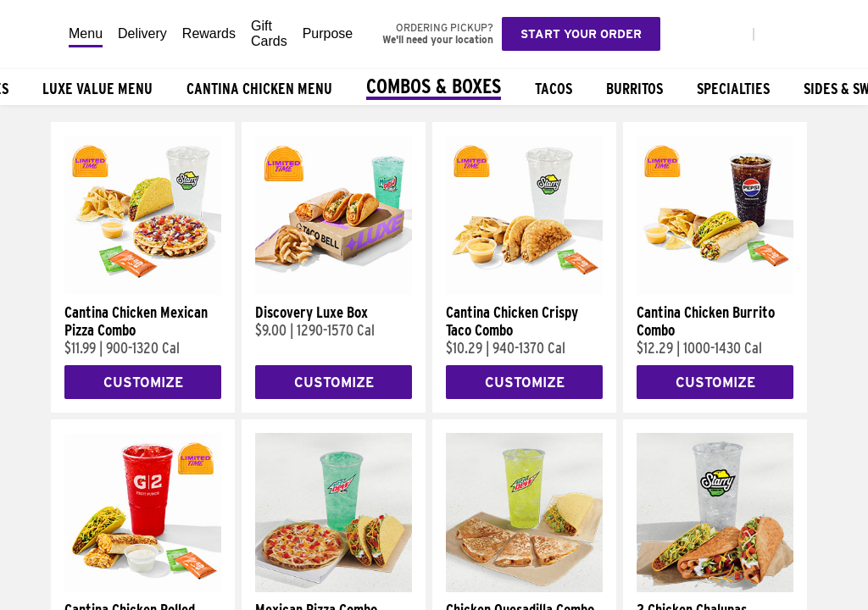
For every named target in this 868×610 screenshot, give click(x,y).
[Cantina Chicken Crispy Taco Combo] (524, 291)
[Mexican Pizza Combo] (334, 588)
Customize (143, 383)
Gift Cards (269, 33)
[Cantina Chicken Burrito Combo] (715, 291)
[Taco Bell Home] (35, 34)
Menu (86, 33)
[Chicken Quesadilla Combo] (524, 588)
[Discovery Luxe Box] (334, 291)
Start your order (581, 34)
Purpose (328, 33)
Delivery (142, 33)
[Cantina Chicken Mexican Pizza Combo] (143, 291)
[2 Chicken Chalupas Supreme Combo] (715, 588)
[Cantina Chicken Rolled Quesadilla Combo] (143, 588)
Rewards (209, 33)
